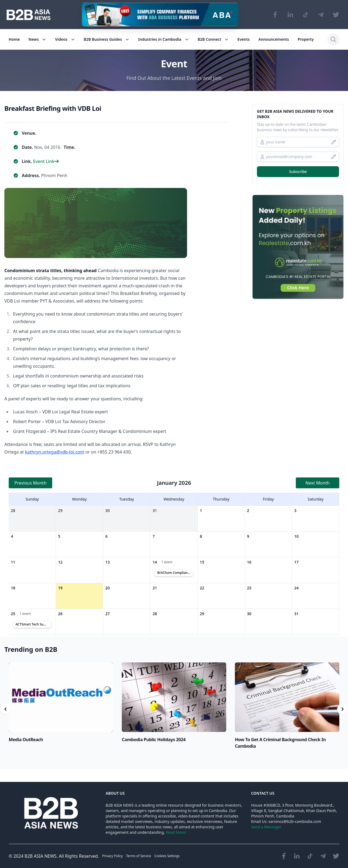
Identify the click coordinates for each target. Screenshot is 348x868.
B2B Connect (213, 39)
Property (306, 39)
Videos (65, 39)
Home (14, 39)
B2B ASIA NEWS (41, 856)
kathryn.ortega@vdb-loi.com (55, 452)
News (38, 39)
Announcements (274, 39)
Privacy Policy (113, 856)
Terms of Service (139, 856)
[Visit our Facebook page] (275, 15)
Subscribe (298, 172)
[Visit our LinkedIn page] (290, 15)
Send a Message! (266, 827)
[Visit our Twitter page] (336, 15)
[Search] (333, 39)
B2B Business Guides (107, 39)
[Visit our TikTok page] (306, 15)
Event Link (46, 161)
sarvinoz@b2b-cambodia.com (295, 821)
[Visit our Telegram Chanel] (321, 15)
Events (243, 39)
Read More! (176, 832)
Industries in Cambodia (164, 39)
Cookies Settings (167, 856)
